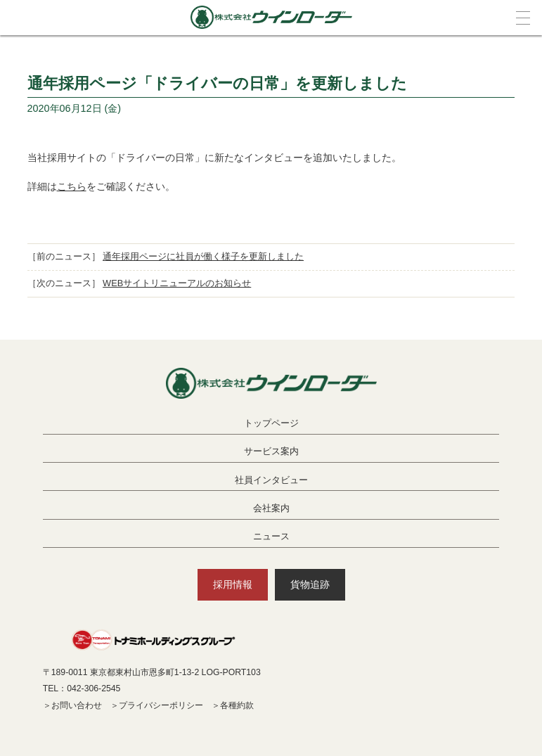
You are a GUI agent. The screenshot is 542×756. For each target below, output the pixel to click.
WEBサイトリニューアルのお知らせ (177, 283)
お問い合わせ (77, 705)
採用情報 (233, 584)
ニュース (271, 536)
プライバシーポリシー (161, 705)
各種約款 (237, 705)
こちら (72, 186)
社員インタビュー (271, 480)
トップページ (271, 423)
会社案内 (271, 508)
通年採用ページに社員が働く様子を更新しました (203, 256)
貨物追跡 (310, 584)
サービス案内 (271, 451)
